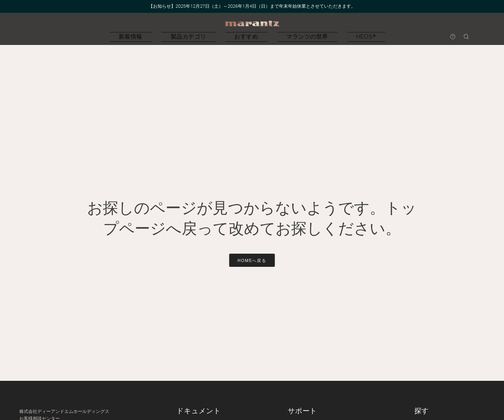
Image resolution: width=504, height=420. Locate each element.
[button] (180, 37)
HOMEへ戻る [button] (252, 261)
